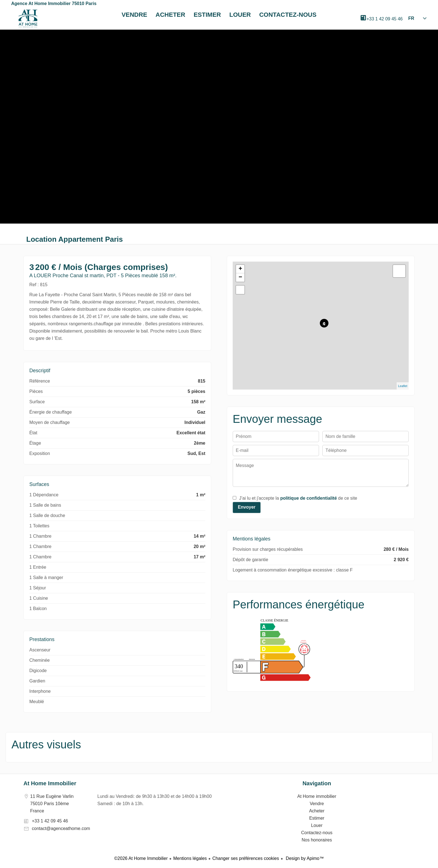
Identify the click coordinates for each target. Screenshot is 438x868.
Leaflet (403, 386)
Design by (304, 858)
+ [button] (240, 269)
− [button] (240, 278)
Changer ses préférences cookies (246, 858)
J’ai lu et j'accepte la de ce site (298, 498)
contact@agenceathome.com (61, 828)
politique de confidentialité (309, 498)
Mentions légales (190, 858)
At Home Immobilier (50, 783)
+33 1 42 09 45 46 (385, 19)
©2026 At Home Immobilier (141, 858)
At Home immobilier (28, 18)
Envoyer (247, 507)
